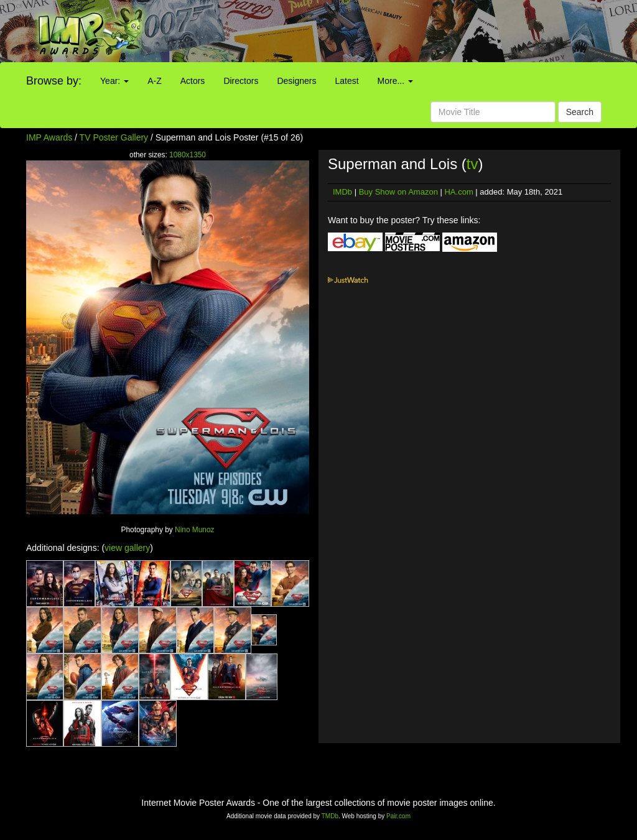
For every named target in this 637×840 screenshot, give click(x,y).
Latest (346, 81)
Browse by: (54, 81)
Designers (296, 81)
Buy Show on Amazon (398, 192)
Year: (114, 81)
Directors (241, 81)
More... (395, 81)
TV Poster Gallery (114, 137)
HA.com (458, 192)
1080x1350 (188, 155)
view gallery (127, 548)
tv (472, 164)
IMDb (342, 192)
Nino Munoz (194, 530)
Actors (193, 81)
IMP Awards (49, 137)
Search (580, 112)
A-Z (155, 81)
